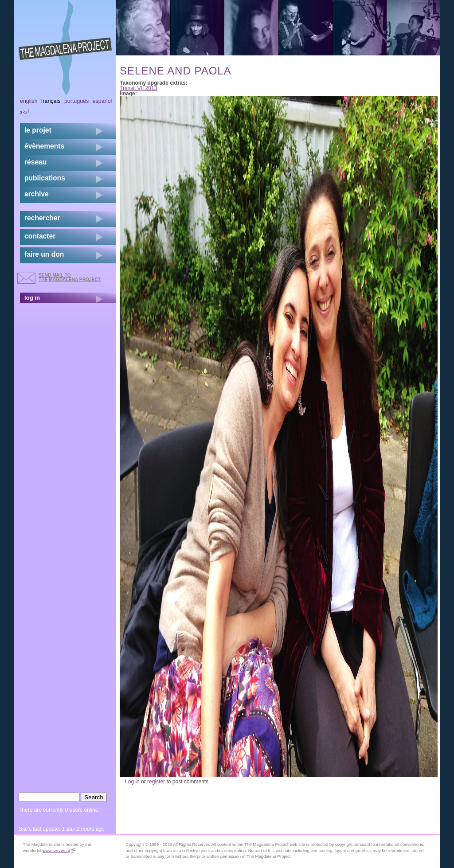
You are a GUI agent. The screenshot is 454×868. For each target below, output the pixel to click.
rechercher (42, 218)
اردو (24, 111)
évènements (44, 146)
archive (37, 194)
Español (102, 101)
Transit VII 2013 (138, 88)
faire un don (44, 254)
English (29, 101)
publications (45, 178)
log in (32, 298)
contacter (40, 236)
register (156, 782)
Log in (132, 782)
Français (51, 101)
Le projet (38, 130)
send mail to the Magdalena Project (70, 277)
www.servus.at (59, 850)
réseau (35, 162)
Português (76, 101)
